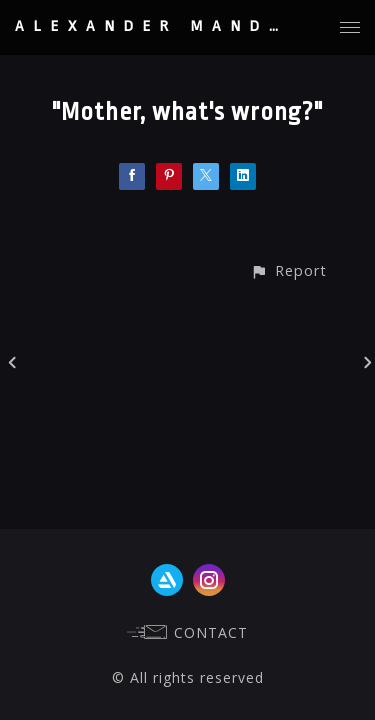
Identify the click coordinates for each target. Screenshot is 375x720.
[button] (288, 270)
